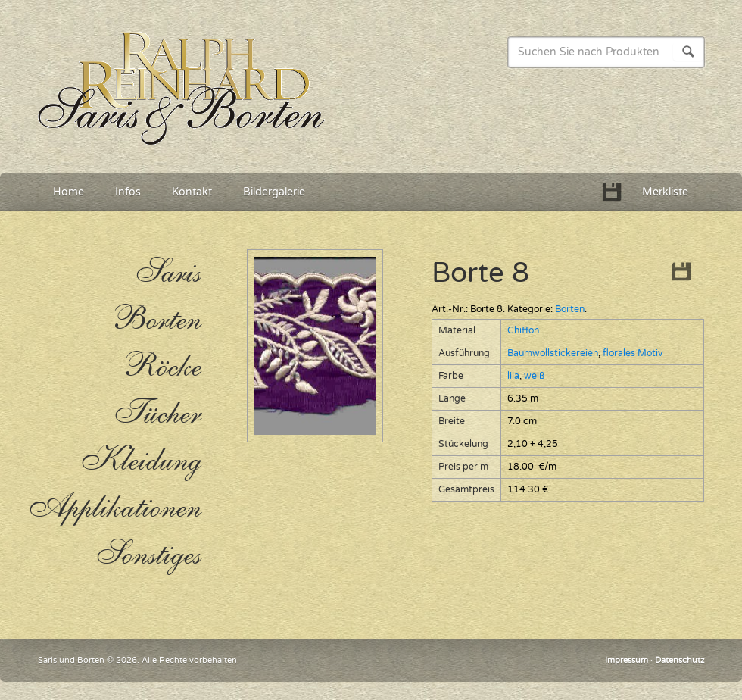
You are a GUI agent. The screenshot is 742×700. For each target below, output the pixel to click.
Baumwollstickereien (553, 353)
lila (513, 376)
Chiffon (523, 331)
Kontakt (192, 192)
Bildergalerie (274, 192)
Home (69, 192)
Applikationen (113, 508)
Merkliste (665, 192)
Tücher (157, 414)
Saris (168, 273)
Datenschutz (680, 660)
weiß (534, 376)
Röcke (162, 367)
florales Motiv (633, 353)
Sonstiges (148, 555)
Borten (570, 309)
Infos (128, 192)
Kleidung (140, 461)
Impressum (627, 660)
